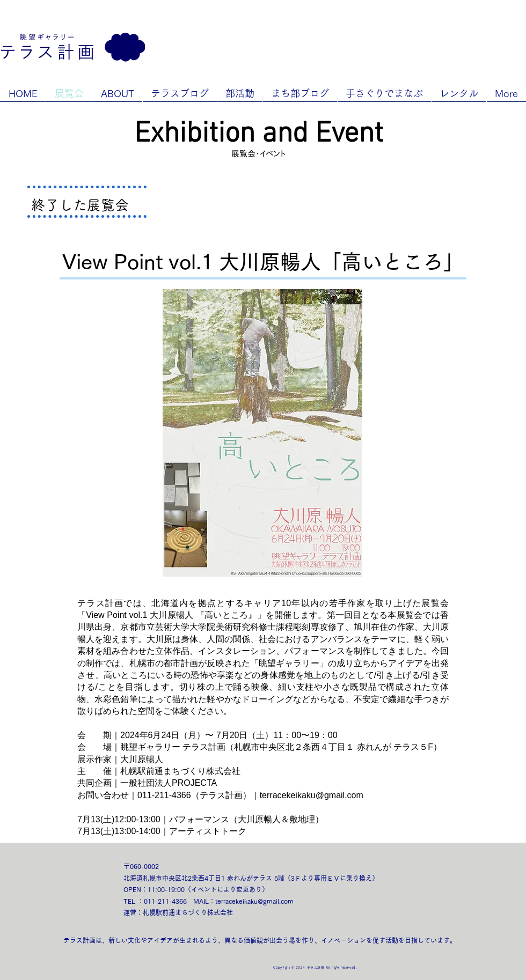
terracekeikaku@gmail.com (312, 795)
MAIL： (204, 901)
